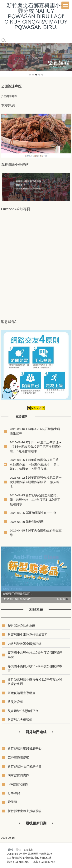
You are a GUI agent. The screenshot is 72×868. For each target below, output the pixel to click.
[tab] (30, 75)
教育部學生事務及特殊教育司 (28, 635)
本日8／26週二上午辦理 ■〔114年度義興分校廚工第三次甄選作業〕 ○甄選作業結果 (36, 447)
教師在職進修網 (18, 757)
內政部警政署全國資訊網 (25, 644)
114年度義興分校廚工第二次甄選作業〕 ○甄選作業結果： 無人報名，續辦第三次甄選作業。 (36, 464)
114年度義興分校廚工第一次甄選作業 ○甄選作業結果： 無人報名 (36, 482)
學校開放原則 (35, 522)
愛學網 (12, 802)
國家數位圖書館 (18, 775)
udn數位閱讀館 (18, 784)
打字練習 (14, 793)
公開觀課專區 (9, 96)
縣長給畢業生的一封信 (41, 513)
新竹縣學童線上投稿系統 (25, 811)
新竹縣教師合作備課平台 (25, 766)
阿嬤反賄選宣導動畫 (22, 693)
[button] (5, 60)
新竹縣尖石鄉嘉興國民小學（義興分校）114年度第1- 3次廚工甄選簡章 (35, 500)
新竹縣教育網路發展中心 (25, 748)
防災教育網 (15, 702)
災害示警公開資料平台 (23, 711)
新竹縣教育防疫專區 (22, 626)
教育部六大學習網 (20, 720)
